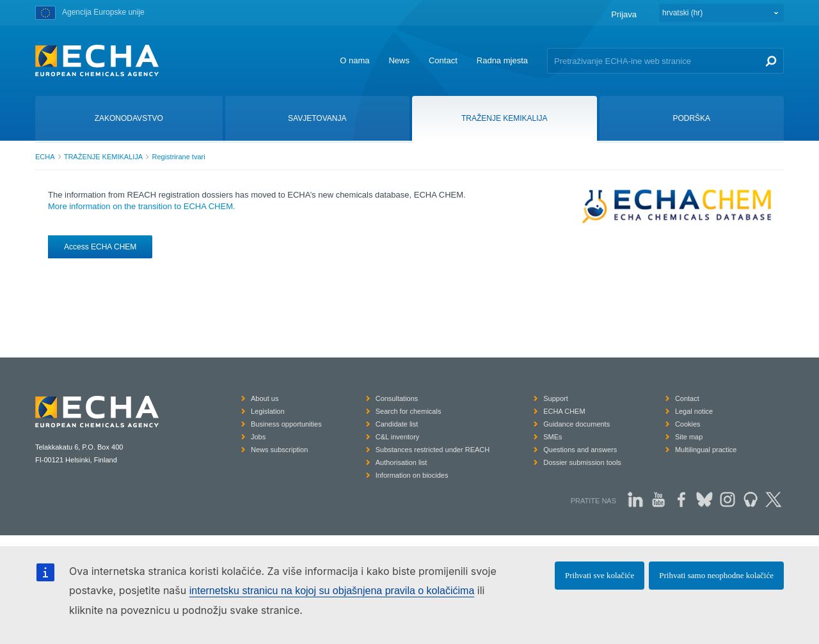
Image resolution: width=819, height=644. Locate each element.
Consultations (397, 398)
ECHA (45, 157)
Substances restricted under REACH (433, 450)
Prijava (624, 14)
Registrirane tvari (178, 157)
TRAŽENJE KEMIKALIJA (103, 157)
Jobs (258, 437)
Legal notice (694, 411)
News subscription (279, 450)
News (399, 60)
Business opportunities (286, 424)
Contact (443, 60)
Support (556, 398)
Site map (689, 437)
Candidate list (397, 424)
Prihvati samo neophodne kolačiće (716, 575)
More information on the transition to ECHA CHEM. (142, 206)
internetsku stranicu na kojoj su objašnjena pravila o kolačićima (332, 591)
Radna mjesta (502, 60)
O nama (354, 60)
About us (265, 398)
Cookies (688, 424)
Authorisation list (402, 462)
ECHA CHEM (564, 411)
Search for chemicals (409, 411)
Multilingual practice (706, 450)
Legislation (268, 411)
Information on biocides (412, 475)
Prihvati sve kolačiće (600, 575)
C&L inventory (398, 437)
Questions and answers (580, 450)
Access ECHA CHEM (100, 247)
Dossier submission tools (582, 462)
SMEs (553, 437)
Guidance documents (576, 424)
